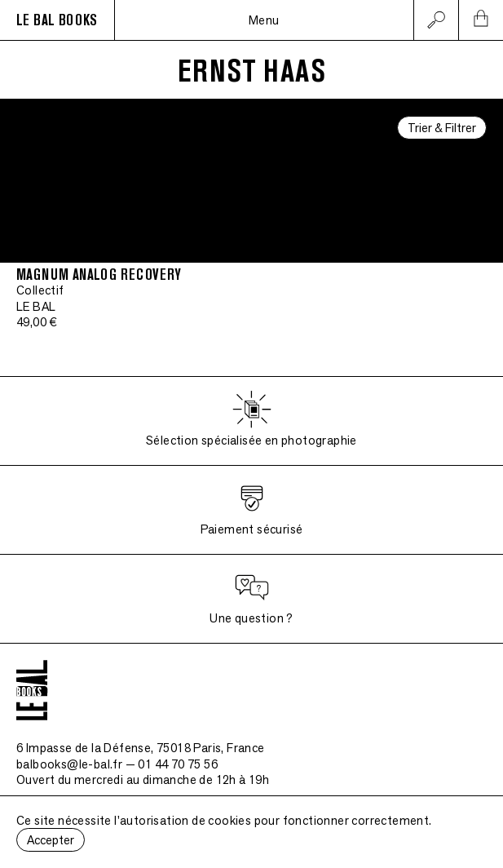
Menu (264, 20)
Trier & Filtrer (442, 128)
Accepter (51, 840)
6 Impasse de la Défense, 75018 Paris (141, 748)
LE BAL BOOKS (57, 20)
